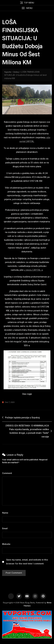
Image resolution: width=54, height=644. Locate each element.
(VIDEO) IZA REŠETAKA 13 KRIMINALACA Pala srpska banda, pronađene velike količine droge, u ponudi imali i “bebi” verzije (27, 431)
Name (6, 513)
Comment (8, 473)
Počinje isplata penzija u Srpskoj (22, 418)
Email (6, 528)
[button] (27, 8)
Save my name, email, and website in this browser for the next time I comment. (27, 562)
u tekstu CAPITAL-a (33, 270)
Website (6, 544)
